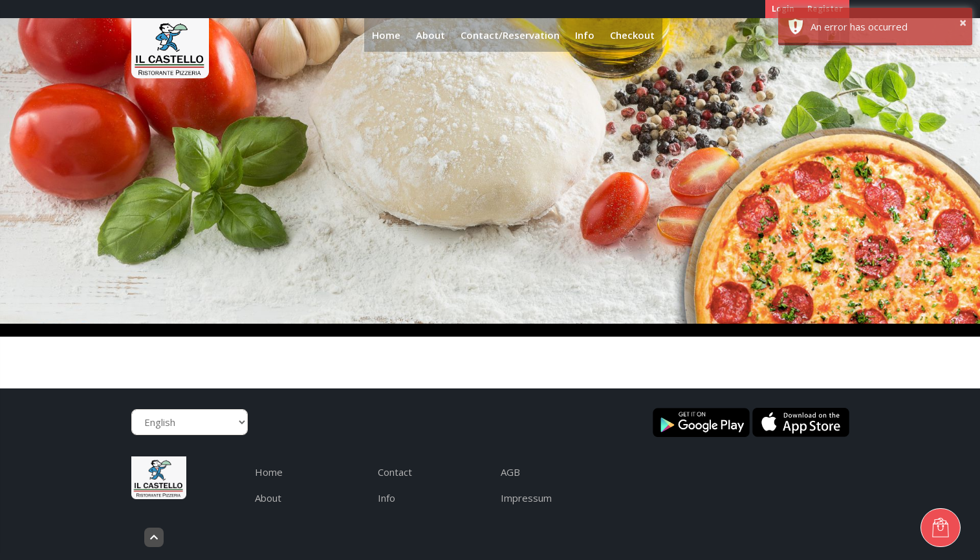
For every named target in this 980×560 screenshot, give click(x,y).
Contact (395, 472)
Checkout (632, 35)
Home (386, 35)
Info (585, 35)
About (430, 35)
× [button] (963, 22)
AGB (510, 472)
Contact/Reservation (510, 35)
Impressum (526, 498)
